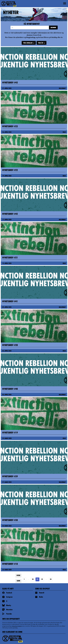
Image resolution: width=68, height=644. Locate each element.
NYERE (18, 576)
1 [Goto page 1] (24, 579)
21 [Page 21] (37, 579)
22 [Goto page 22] (42, 579)
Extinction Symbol (17, 626)
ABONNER (53, 28)
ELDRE (18, 581)
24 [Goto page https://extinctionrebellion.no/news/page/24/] (51, 579)
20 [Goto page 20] (33, 579)
